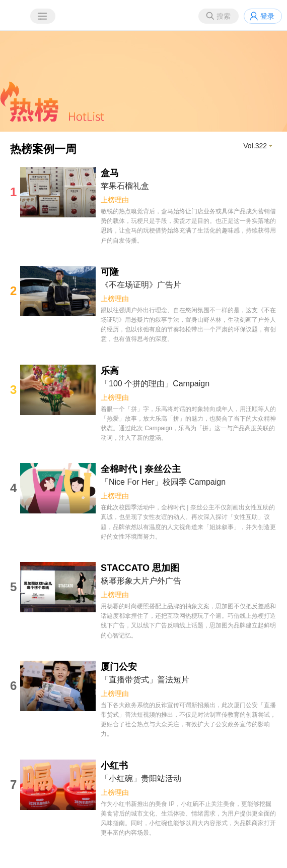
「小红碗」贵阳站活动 (141, 778)
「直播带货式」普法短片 (145, 680)
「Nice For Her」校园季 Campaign (163, 482)
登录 (267, 16)
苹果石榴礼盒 (125, 186)
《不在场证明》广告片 (141, 285)
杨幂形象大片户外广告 (141, 581)
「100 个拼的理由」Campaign (155, 384)
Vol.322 (255, 146)
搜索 (224, 16)
